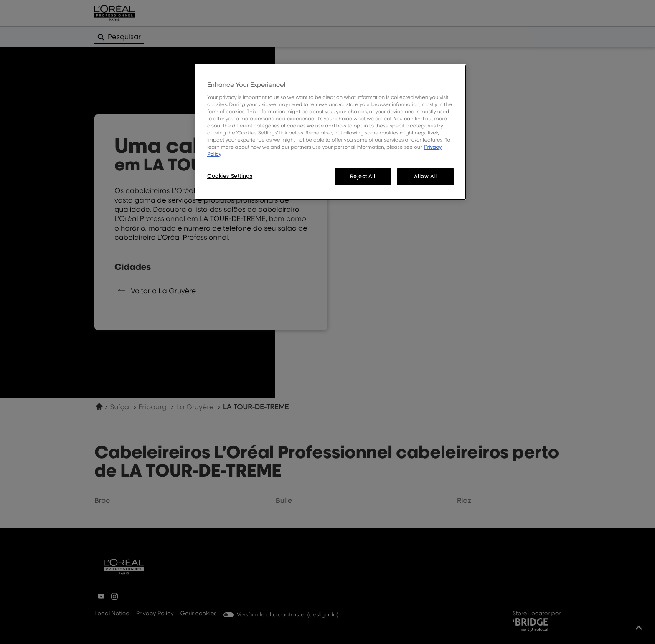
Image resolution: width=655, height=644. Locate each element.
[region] (330, 132)
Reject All (363, 176)
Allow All (425, 176)
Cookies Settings (230, 176)
